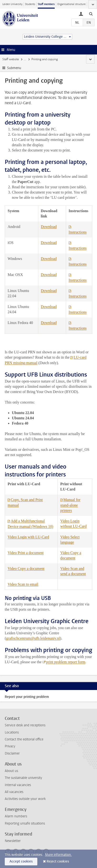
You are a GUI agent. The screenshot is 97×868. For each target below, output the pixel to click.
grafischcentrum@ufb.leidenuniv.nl (33, 638)
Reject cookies (58, 861)
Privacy (10, 746)
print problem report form (66, 662)
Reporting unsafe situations (25, 823)
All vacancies (14, 792)
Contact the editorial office (24, 739)
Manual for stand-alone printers (70, 505)
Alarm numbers (16, 816)
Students (30, 4)
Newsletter (13, 841)
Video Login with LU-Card (28, 537)
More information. (58, 855)
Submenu (14, 68)
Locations (12, 732)
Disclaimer (12, 753)
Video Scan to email (23, 584)
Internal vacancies (18, 785)
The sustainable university (23, 778)
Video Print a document (26, 553)
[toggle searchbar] (91, 14)
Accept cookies (21, 861)
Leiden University (12, 4)
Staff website (11, 59)
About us (11, 771)
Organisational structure (71, 4)
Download (49, 227)
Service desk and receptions (25, 725)
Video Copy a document (26, 569)
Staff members (46, 4)
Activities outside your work (25, 799)
